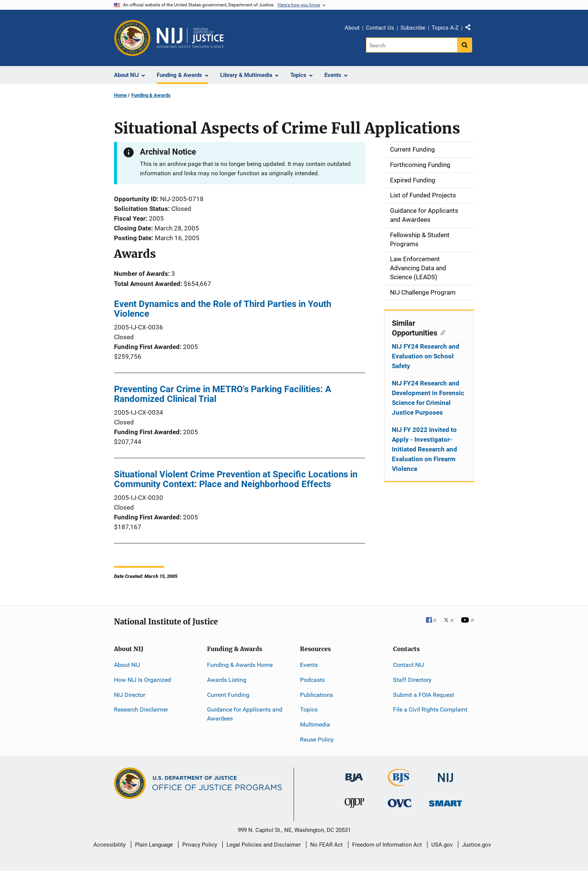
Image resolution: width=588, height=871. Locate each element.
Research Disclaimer (141, 709)
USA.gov (442, 845)
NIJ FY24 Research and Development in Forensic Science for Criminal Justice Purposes (428, 398)
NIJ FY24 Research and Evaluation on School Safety (426, 356)
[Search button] (465, 45)
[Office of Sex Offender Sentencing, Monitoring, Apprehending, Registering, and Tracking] (445, 801)
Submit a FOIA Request (424, 695)
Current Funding (228, 695)
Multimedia (315, 724)
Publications (316, 695)
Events (309, 665)
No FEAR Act (326, 845)
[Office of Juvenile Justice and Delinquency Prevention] (354, 805)
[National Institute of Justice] (445, 774)
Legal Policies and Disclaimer (264, 845)
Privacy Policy (200, 845)
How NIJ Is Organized (142, 680)
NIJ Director (130, 695)
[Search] (412, 45)
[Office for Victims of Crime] (400, 803)
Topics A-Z (445, 28)
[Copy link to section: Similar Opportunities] (441, 332)
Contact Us (380, 28)
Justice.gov (476, 845)
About (352, 28)
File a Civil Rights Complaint (430, 709)
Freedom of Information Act (387, 845)
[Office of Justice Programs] (132, 38)
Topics (309, 709)
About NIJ (127, 665)
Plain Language (154, 845)
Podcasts (312, 680)
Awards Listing (227, 680)
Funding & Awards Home (240, 665)
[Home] (190, 38)
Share (471, 29)
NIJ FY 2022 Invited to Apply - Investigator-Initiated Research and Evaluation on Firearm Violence (424, 449)
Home (120, 95)
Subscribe (413, 28)
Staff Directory (412, 680)
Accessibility (109, 845)
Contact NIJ (409, 665)
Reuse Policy (317, 739)
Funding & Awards (151, 95)
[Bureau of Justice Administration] (354, 774)
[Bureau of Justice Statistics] (400, 783)
